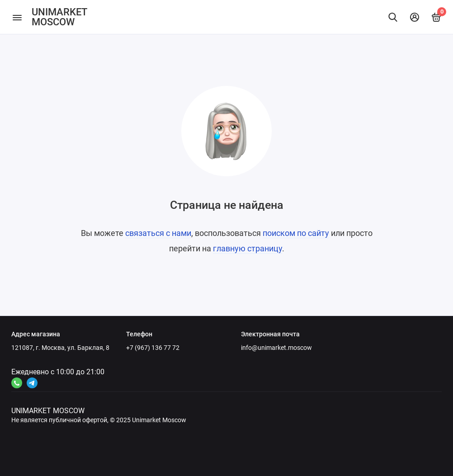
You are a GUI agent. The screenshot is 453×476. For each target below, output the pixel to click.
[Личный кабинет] (415, 17)
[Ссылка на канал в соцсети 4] (17, 383)
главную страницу (248, 248)
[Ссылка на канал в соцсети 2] (32, 383)
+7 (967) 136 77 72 (153, 348)
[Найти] (393, 17)
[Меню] (17, 17)
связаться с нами (158, 233)
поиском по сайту (296, 233)
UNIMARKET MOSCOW (59, 17)
